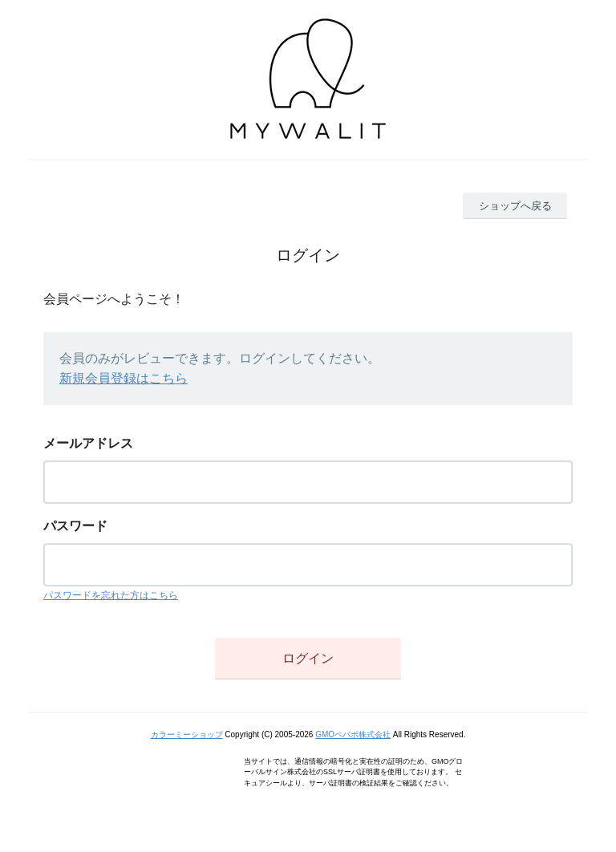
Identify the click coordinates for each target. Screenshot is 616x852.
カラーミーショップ (187, 734)
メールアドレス (88, 443)
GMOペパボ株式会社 (353, 734)
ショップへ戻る (515, 206)
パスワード (75, 526)
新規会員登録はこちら (124, 378)
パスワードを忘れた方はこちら (111, 595)
